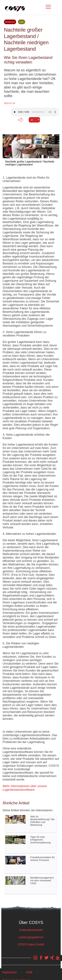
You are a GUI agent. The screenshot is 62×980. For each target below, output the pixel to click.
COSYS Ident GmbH (31, 944)
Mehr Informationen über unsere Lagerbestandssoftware (25, 788)
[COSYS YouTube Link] (58, 959)
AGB (29, 972)
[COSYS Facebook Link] (41, 959)
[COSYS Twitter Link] (46, 959)
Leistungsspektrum (31, 937)
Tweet (31, 126)
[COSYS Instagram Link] (35, 959)
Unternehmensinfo (31, 930)
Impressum (10, 972)
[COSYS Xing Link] (52, 959)
